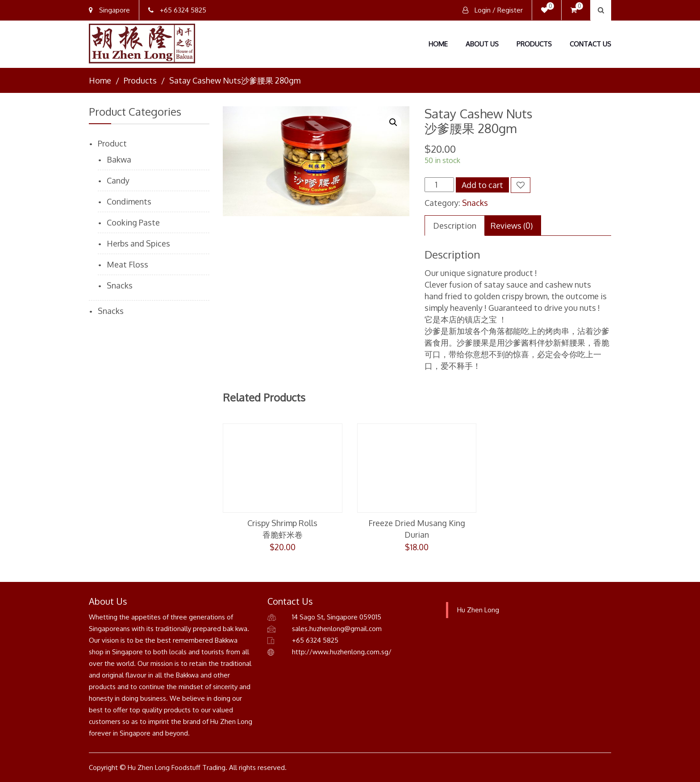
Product (112, 143)
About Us (482, 44)
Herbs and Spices (138, 243)
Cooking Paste (133, 222)
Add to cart (482, 185)
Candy (118, 180)
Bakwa (119, 159)
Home (438, 44)
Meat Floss (127, 264)
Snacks (475, 203)
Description (455, 226)
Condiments (129, 201)
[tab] (455, 226)
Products (534, 44)
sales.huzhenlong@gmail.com (337, 629)
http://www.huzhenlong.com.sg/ (342, 652)
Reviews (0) (512, 226)
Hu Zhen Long (478, 610)
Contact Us (590, 44)
